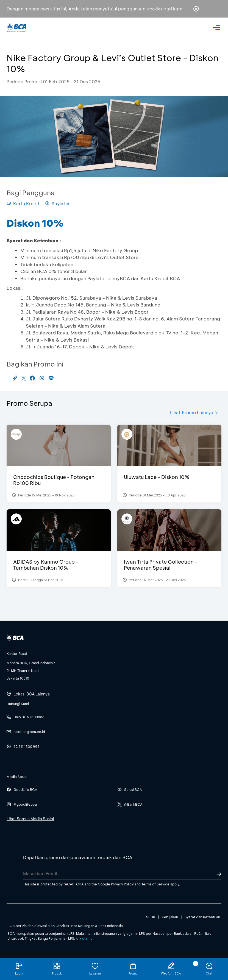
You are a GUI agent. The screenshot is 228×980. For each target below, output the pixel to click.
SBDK (151, 917)
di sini (87, 938)
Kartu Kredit (23, 204)
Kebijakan (170, 917)
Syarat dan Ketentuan (202, 917)
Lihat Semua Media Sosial (30, 819)
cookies (155, 9)
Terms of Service (155, 884)
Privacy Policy (122, 884)
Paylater (57, 204)
